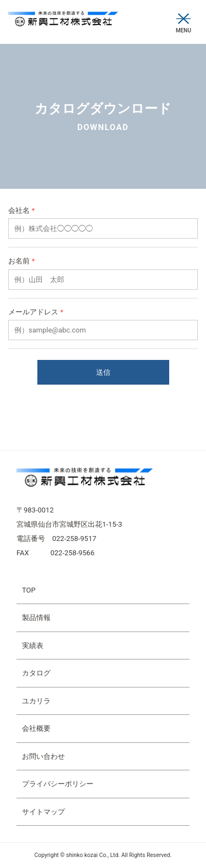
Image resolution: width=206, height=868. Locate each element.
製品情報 (36, 618)
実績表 (33, 646)
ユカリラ (36, 701)
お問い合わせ (43, 756)
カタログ (36, 673)
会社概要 (36, 728)
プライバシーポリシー (58, 784)
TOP (29, 590)
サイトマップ (43, 812)
